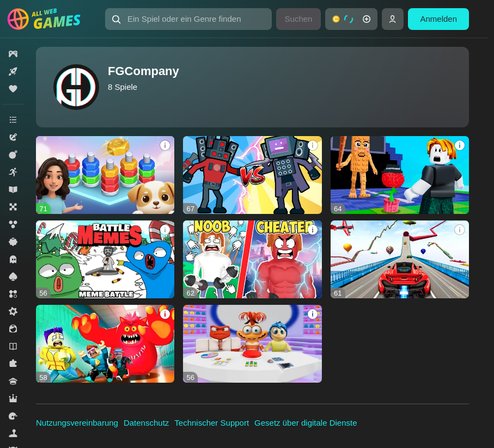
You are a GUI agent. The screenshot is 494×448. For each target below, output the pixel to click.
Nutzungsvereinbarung (77, 423)
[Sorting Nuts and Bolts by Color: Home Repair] (105, 175)
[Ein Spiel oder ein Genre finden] (188, 19)
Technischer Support (212, 423)
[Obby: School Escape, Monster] (105, 344)
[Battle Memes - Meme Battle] (105, 259)
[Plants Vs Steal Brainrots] (400, 175)
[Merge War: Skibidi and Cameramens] (252, 175)
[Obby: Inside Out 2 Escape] (252, 344)
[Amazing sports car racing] (400, 259)
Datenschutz (146, 423)
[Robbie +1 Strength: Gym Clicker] (252, 259)
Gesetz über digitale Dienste (306, 423)
